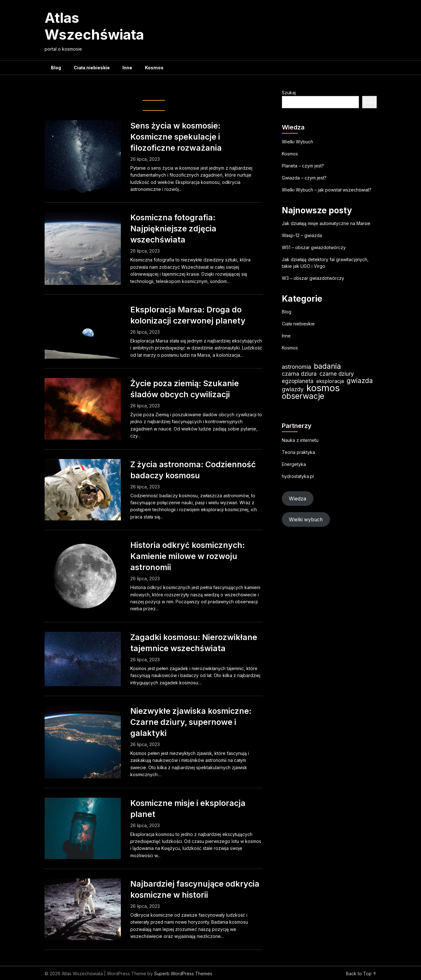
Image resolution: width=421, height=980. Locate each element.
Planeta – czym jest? (303, 166)
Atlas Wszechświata (94, 26)
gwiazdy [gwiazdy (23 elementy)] (293, 389)
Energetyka (294, 464)
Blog (56, 68)
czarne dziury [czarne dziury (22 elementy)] (337, 374)
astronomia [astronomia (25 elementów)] (296, 367)
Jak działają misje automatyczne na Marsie (326, 223)
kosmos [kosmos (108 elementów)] (323, 388)
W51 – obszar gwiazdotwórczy (314, 247)
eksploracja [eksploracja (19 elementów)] (330, 381)
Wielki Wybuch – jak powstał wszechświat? (327, 190)
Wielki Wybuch (297, 142)
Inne (127, 68)
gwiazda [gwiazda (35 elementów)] (360, 381)
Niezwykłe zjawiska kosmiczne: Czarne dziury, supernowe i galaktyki (191, 722)
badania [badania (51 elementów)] (327, 366)
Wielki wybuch (306, 520)
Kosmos (154, 68)
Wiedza (297, 499)
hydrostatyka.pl (298, 476)
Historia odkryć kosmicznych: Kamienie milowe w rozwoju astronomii (188, 556)
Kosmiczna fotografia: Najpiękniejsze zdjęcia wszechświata (173, 229)
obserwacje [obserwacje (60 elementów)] (303, 396)
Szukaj (289, 93)
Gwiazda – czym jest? (304, 178)
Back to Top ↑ (361, 974)
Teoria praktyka (298, 452)
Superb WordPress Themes (183, 974)
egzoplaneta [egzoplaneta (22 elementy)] (298, 381)
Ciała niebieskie (92, 68)
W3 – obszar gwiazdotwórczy (313, 278)
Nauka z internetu (300, 440)
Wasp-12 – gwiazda (302, 235)
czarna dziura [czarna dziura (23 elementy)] (299, 374)
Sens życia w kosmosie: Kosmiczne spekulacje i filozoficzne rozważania (176, 137)
